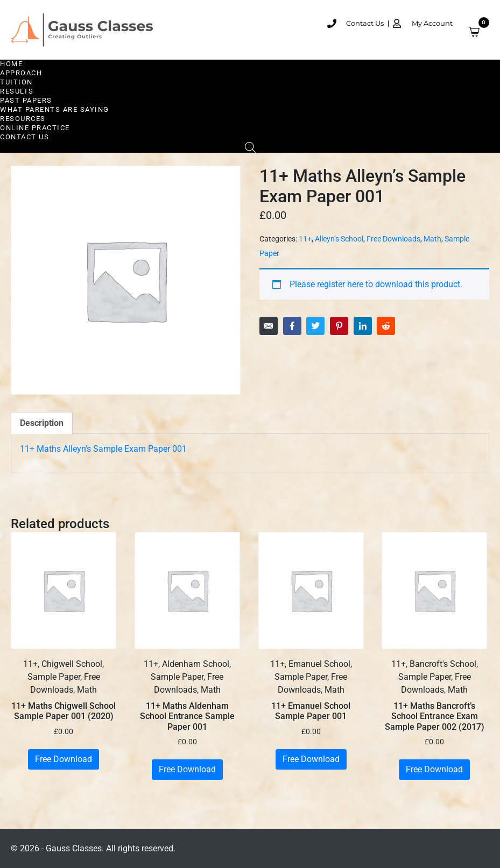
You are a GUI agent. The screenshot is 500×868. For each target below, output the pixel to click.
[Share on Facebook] (292, 326)
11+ (305, 239)
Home (11, 64)
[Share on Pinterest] (339, 326)
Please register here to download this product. (376, 284)
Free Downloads (393, 239)
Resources (23, 119)
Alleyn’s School (339, 239)
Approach (21, 73)
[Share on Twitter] (315, 326)
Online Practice (35, 128)
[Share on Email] (269, 326)
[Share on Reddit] (386, 326)
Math (432, 239)
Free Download (64, 759)
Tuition (16, 82)
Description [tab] (42, 423)
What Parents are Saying (55, 109)
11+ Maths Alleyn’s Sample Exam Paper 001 (103, 449)
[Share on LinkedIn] (363, 326)
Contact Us (24, 137)
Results (17, 91)
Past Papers (26, 100)
